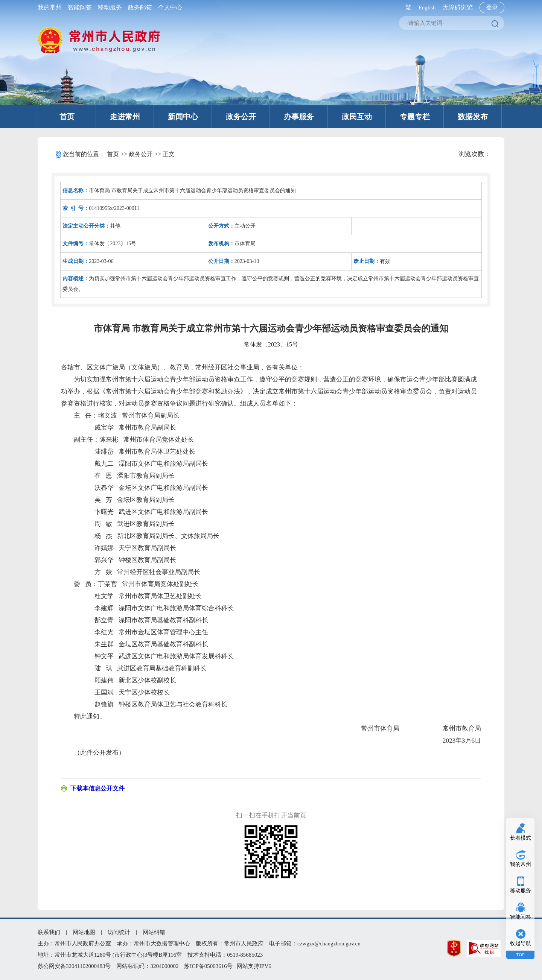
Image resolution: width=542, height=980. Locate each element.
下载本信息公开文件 (97, 788)
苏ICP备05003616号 (208, 966)
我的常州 (51, 7)
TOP (520, 955)
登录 (492, 7)
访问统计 (119, 932)
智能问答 (80, 7)
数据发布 (473, 117)
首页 (67, 117)
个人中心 (169, 7)
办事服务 (299, 117)
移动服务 (110, 7)
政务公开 (241, 117)
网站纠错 (154, 932)
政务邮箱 (140, 7)
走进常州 (125, 117)
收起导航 (521, 943)
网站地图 (84, 932)
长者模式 (521, 838)
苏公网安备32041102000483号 (74, 966)
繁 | (409, 7)
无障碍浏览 (458, 7)
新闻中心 (183, 117)
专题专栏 (415, 117)
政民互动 (357, 117)
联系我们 (49, 932)
